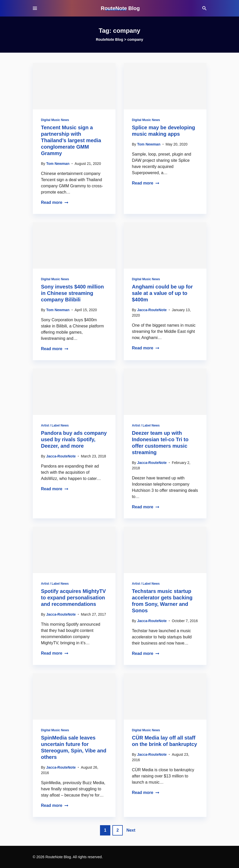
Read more (55, 202)
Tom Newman (58, 164)
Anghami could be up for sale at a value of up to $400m (163, 293)
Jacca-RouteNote (152, 310)
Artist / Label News (55, 425)
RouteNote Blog (120, 8)
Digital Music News (55, 120)
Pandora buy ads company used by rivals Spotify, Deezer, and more (74, 439)
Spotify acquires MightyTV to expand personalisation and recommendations (74, 598)
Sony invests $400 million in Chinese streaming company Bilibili (72, 293)
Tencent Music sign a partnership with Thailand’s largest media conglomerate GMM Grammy (71, 140)
